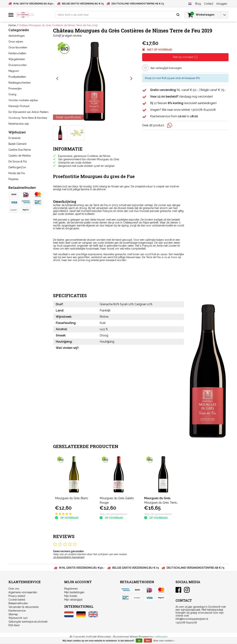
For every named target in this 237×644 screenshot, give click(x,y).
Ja (139, 641)
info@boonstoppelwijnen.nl (192, 619)
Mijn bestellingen (74, 592)
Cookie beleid (17, 600)
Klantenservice (17, 611)
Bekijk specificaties (68, 117)
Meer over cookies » (164, 641)
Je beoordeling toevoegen (69, 557)
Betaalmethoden (18, 603)
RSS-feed (14, 625)
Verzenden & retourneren (24, 607)
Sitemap (13, 614)
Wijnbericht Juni (18, 618)
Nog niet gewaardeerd (113, 514)
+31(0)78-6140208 (186, 623)
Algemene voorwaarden (23, 592)
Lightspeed (161, 637)
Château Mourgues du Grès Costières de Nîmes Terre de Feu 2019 (58, 25)
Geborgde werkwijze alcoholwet (28, 622)
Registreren (71, 589)
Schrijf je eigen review (67, 36)
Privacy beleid (17, 596)
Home (12, 25)
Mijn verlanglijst (73, 600)
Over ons (14, 589)
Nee (148, 641)
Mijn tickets (71, 596)
